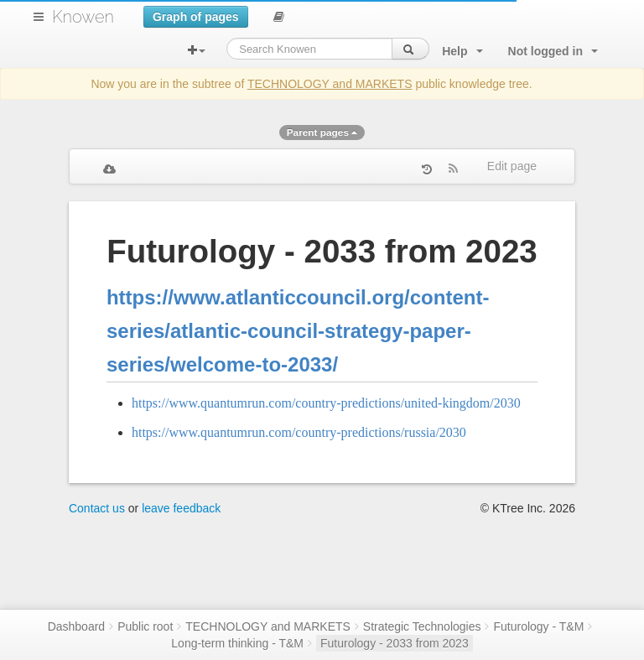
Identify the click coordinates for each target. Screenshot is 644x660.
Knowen (83, 17)
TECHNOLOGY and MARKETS (330, 84)
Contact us (97, 508)
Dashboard (77, 626)
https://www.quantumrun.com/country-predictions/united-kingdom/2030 (326, 403)
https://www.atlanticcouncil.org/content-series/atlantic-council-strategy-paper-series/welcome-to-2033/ (298, 331)
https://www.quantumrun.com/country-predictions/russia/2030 (299, 432)
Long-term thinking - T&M (237, 643)
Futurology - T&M (538, 626)
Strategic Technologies (422, 626)
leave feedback (181, 508)
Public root (145, 626)
